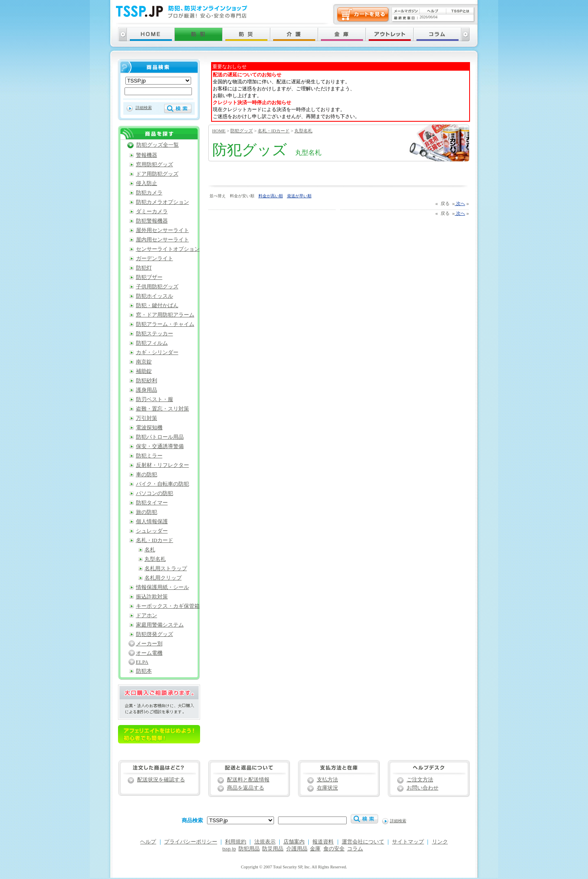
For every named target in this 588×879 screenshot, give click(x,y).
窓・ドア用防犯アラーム (165, 315)
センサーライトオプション (168, 249)
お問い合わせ (423, 788)
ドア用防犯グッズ (157, 174)
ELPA (142, 662)
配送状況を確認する (161, 780)
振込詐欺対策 (152, 597)
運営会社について (363, 842)
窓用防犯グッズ (155, 165)
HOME (219, 131)
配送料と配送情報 (248, 780)
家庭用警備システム (160, 625)
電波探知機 (149, 428)
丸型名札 (303, 131)
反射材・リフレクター (163, 465)
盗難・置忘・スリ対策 (163, 409)
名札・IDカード (274, 131)
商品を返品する (246, 788)
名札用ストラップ (166, 569)
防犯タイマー (152, 503)
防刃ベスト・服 (155, 399)
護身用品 (147, 390)
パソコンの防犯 (155, 493)
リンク (440, 842)
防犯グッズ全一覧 (158, 145)
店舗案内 (294, 842)
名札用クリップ (163, 578)
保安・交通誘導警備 (160, 446)
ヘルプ (148, 842)
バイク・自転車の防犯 (163, 484)
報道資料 (323, 842)
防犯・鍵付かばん (157, 306)
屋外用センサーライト (163, 230)
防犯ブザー (149, 277)
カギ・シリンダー (157, 352)
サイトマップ (408, 842)
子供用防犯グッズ (157, 287)
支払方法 (327, 780)
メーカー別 (149, 644)
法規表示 (265, 842)
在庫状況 (327, 788)
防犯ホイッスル (155, 296)
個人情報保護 (152, 522)
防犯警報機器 (152, 221)
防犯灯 (144, 268)
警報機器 (147, 155)
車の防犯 (147, 475)
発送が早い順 (299, 196)
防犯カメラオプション (163, 202)
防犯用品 (249, 849)
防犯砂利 (147, 381)
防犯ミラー (149, 456)
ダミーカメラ (152, 212)
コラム (355, 849)
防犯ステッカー (155, 334)
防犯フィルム (152, 343)
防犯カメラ (149, 193)
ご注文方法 (420, 780)
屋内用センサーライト (163, 240)
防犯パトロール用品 (160, 437)
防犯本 (144, 671)
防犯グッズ (242, 131)
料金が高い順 (271, 196)
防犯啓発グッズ (155, 634)
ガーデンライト (155, 259)
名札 (150, 550)
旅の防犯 (147, 512)
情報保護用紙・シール (163, 587)
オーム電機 (149, 653)
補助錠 (144, 371)
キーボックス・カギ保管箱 (168, 606)
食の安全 (334, 849)
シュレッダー (152, 531)
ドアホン (147, 616)
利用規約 (236, 842)
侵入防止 (147, 183)
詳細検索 (144, 108)
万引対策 (147, 418)
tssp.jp (229, 849)
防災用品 (273, 849)
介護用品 (297, 849)
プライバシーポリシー (191, 842)
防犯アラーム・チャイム (165, 324)
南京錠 (144, 362)
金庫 (315, 849)
